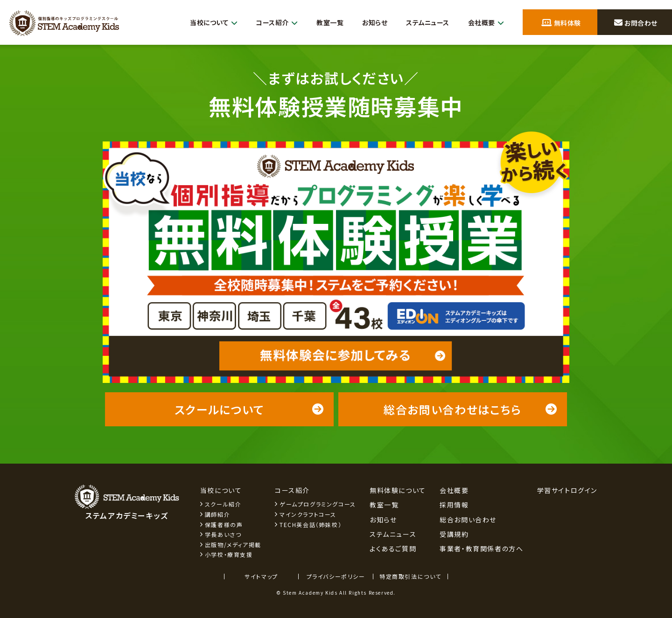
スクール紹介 (223, 504)
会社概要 (485, 23)
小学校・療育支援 (229, 554)
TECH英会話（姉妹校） (311, 524)
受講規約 (454, 534)
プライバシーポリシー (336, 576)
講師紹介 (217, 514)
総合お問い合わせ (468, 520)
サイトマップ (261, 576)
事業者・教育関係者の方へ (481, 549)
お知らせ (367, 22)
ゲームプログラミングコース (318, 504)
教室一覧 (321, 22)
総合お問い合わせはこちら (471, 409)
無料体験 (561, 23)
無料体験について (398, 490)
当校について (198, 23)
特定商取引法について (410, 576)
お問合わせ (636, 23)
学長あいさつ (223, 534)
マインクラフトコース (308, 514)
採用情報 (454, 505)
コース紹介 (265, 23)
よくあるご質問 (393, 549)
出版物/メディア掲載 (233, 545)
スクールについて (249, 409)
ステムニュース (423, 22)
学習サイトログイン (567, 490)
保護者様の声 (224, 524)
